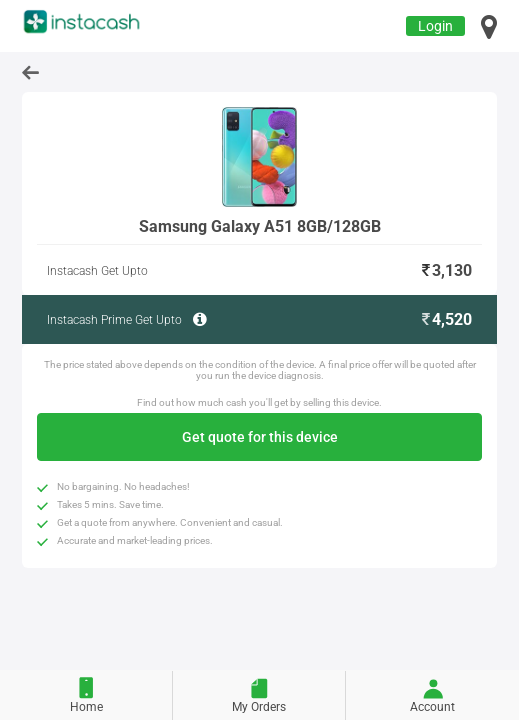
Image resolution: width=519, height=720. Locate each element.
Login (435, 26)
